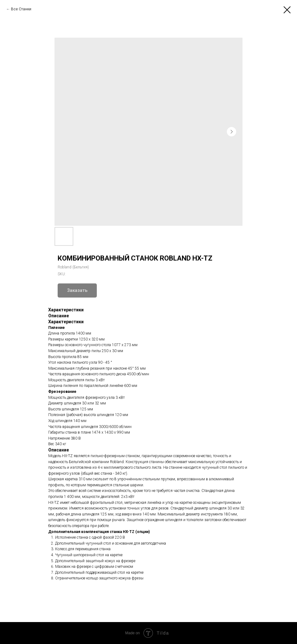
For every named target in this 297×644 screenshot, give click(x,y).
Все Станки (21, 9)
